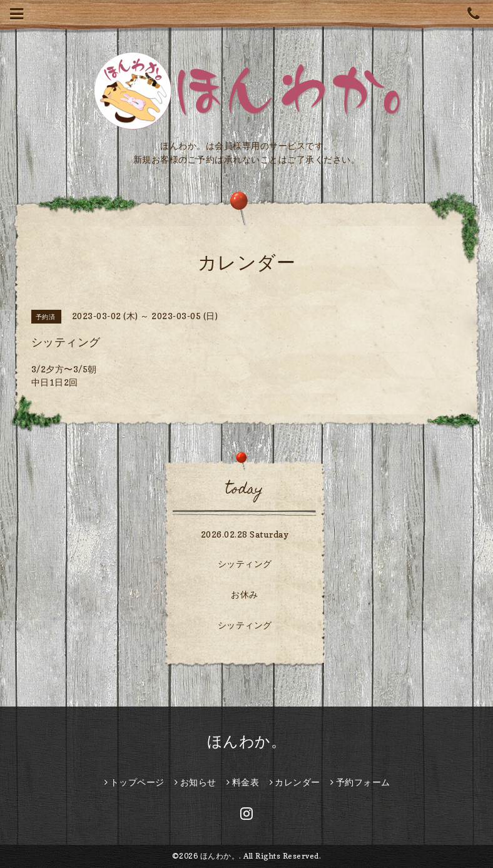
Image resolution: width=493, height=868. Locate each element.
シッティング (245, 564)
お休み (245, 594)
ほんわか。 (247, 741)
